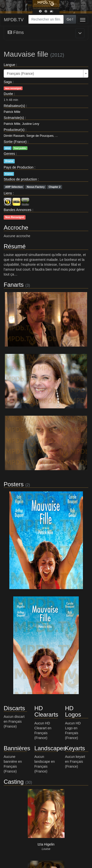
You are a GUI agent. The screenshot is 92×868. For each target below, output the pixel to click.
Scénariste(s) (14, 118)
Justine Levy (31, 124)
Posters (14, 484)
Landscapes (50, 748)
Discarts (14, 708)
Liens (8, 193)
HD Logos (73, 711)
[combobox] (46, 19)
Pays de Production (19, 167)
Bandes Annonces (18, 210)
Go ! (70, 19)
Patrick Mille (12, 112)
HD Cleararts (46, 711)
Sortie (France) (15, 142)
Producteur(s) (14, 130)
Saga (8, 82)
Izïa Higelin (46, 844)
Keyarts (75, 748)
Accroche (16, 228)
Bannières (17, 748)
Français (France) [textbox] (20, 74)
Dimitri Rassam (14, 136)
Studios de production (20, 179)
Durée (8, 94)
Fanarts (14, 285)
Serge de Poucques (40, 136)
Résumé (15, 246)
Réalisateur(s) (14, 106)
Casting (14, 782)
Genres (9, 154)
